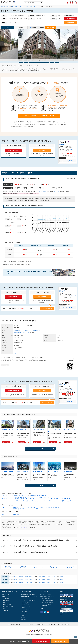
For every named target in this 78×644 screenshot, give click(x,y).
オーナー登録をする (47, 308)
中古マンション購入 (23, 528)
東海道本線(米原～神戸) (20, 333)
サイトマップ (25, 624)
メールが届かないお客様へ (64, 624)
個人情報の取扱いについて (40, 624)
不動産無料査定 (71, 23)
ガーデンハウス (27, 500)
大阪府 (39, 577)
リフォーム (25, 616)
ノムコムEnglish (64, 606)
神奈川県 (21, 577)
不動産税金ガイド (26, 606)
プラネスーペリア (18, 353)
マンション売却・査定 (8, 606)
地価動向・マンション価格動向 (29, 600)
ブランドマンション (7, 499)
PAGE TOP (76, 637)
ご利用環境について (52, 624)
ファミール (68, 500)
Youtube (48, 612)
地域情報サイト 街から (27, 610)
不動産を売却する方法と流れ (29, 595)
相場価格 (33, 28)
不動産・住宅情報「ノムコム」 (10, 592)
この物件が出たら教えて (71, 19)
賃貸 (4, 608)
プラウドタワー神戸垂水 (7, 472)
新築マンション (6, 514)
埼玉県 (26, 577)
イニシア (17, 502)
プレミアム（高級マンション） (24, 567)
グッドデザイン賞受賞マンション (54, 567)
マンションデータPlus (7, 573)
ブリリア (55, 500)
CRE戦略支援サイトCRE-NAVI (65, 613)
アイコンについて (6, 373)
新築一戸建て (6, 599)
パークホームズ (48, 499)
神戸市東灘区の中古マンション (35, 507)
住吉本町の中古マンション (53, 507)
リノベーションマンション (47, 602)
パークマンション (66, 499)
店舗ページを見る (67, 161)
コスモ (23, 502)
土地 (4, 602)
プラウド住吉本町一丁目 (70, 472)
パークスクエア (36, 500)
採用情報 (13, 624)
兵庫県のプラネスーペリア (20, 496)
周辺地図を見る (36, 330)
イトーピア (44, 502)
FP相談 (24, 618)
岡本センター (63, 144)
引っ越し (24, 620)
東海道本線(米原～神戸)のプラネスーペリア (24, 497)
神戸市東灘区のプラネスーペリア (38, 496)
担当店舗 (56, 192)
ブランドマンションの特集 (47, 600)
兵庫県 (44, 577)
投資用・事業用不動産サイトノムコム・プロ (67, 599)
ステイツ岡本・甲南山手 (39, 430)
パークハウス (39, 499)
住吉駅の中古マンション (42, 509)
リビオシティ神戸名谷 (22, 472)
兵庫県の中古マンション (19, 507)
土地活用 (24, 614)
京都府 (48, 577)
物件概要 (41, 28)
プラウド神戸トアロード (39, 472)
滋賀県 (53, 577)
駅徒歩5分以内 (5, 365)
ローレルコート (56, 502)
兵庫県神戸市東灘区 (19, 330)
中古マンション (6, 507)
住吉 (28, 333)
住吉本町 (26, 330)
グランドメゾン (30, 502)
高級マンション (52, 604)
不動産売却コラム (26, 604)
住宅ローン (6, 610)
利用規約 (31, 624)
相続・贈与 (25, 612)
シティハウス (18, 500)
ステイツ (32, 499)
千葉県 (31, 577)
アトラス (37, 502)
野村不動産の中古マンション (8, 567)
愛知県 (62, 577)
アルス (49, 500)
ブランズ (44, 500)
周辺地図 (21, 28)
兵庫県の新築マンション (19, 514)
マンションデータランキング (70, 567)
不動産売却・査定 (7, 604)
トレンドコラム (26, 602)
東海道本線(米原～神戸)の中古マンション (23, 509)
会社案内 (8, 624)
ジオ (49, 502)
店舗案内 (18, 624)
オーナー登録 (51, 28)
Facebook (42, 612)
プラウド (17, 499)
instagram (51, 612)
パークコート (57, 499)
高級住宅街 (44, 606)
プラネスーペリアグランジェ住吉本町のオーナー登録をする (39, 116)
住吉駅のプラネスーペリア (44, 497)
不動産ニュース (26, 608)
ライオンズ (61, 500)
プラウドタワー (25, 499)
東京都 (16, 577)
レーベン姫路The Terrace (54, 472)
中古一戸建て (6, 600)
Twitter (45, 612)
